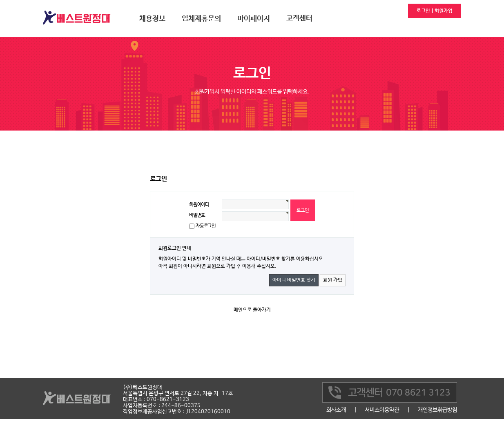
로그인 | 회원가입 (435, 11)
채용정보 (152, 19)
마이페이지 (254, 19)
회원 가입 (333, 280)
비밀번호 (197, 215)
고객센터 (299, 18)
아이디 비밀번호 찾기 (294, 280)
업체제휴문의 (201, 19)
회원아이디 (199, 205)
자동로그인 (206, 226)
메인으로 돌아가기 (252, 310)
